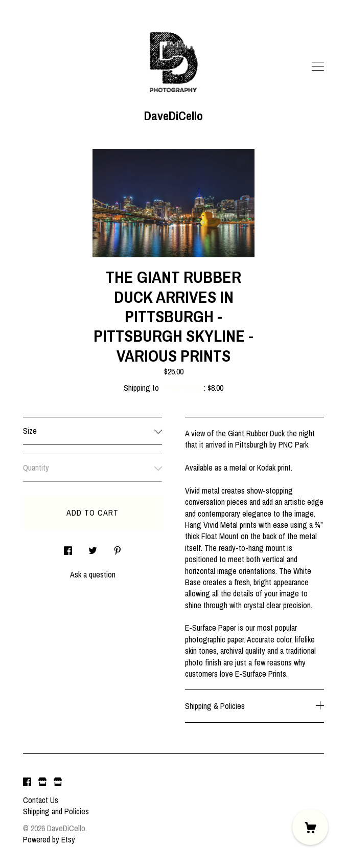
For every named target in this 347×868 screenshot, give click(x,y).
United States (182, 388)
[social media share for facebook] (68, 548)
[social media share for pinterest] (118, 548)
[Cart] (310, 827)
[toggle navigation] (318, 66)
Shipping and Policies (56, 811)
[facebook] (27, 783)
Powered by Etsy (49, 839)
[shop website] (42, 783)
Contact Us (41, 800)
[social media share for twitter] (93, 548)
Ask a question (93, 574)
